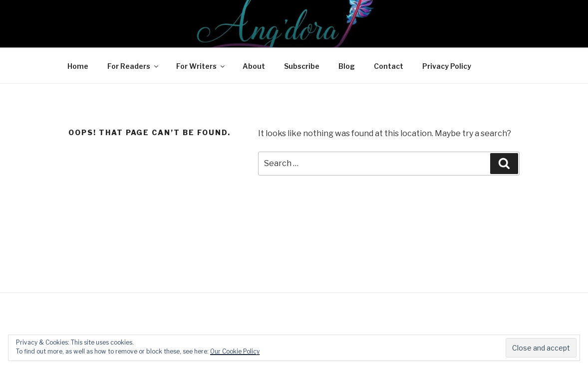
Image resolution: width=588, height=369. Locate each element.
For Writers (201, 66)
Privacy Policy (447, 66)
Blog (347, 66)
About (254, 66)
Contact (389, 66)
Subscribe (302, 66)
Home (78, 66)
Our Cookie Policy (235, 351)
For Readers (134, 66)
